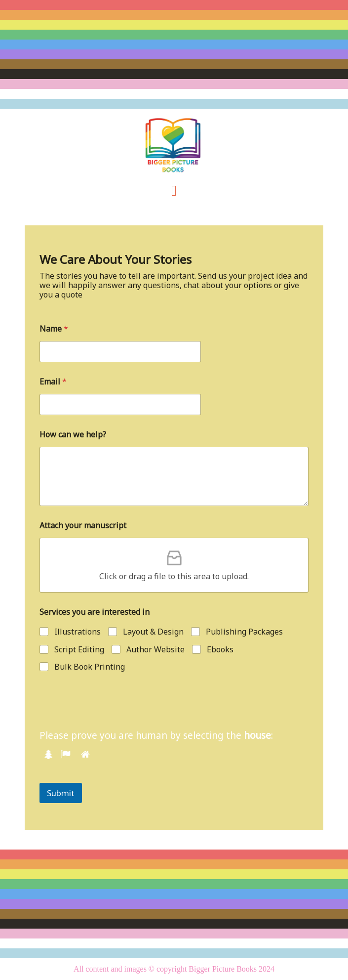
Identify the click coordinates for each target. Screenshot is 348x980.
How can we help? (73, 435)
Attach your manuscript (83, 526)
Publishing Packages (244, 632)
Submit (61, 793)
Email (53, 382)
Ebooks (220, 650)
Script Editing (79, 650)
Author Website (155, 650)
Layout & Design (153, 632)
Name (54, 329)
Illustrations (77, 632)
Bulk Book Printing (90, 667)
